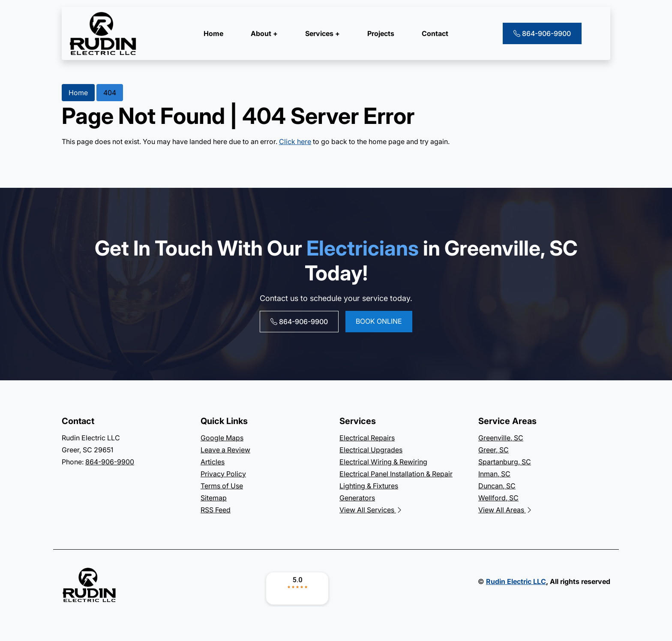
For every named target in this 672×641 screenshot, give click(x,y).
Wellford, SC (498, 498)
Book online (379, 321)
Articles (213, 462)
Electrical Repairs (367, 438)
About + (264, 33)
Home (213, 33)
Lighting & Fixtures (369, 486)
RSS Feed (216, 510)
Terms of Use (222, 486)
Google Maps (222, 438)
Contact (435, 33)
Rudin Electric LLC (516, 581)
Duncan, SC (497, 486)
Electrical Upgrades (371, 450)
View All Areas (505, 510)
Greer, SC (493, 450)
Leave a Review (225, 450)
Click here (295, 141)
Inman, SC (494, 474)
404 (110, 93)
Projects (381, 33)
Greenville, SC (501, 438)
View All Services (371, 510)
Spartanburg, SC (505, 462)
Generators (357, 498)
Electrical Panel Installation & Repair (396, 474)
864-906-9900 (542, 33)
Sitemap (214, 498)
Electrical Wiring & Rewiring (383, 462)
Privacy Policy (223, 474)
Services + (322, 33)
